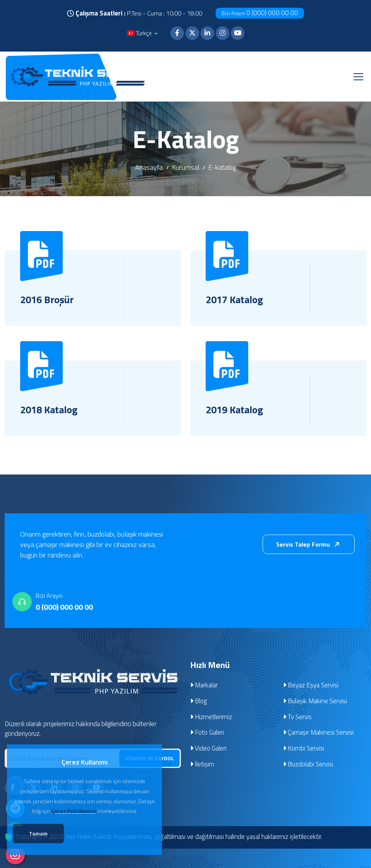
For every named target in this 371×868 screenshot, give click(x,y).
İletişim (202, 765)
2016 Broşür (48, 300)
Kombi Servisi (304, 749)
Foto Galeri (207, 733)
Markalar (204, 685)
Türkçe (143, 34)
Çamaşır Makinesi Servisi (319, 733)
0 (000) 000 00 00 (260, 13)
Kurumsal (185, 168)
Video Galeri (209, 749)
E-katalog (222, 168)
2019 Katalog (235, 410)
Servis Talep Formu (309, 545)
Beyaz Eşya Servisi (311, 685)
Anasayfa (149, 168)
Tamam (43, 835)
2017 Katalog (235, 300)
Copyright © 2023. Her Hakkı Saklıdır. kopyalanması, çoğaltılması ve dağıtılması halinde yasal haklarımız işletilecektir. (170, 837)
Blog (199, 701)
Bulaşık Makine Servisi (315, 701)
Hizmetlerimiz (211, 717)
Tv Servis (298, 717)
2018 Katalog (50, 410)
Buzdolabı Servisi (308, 765)
